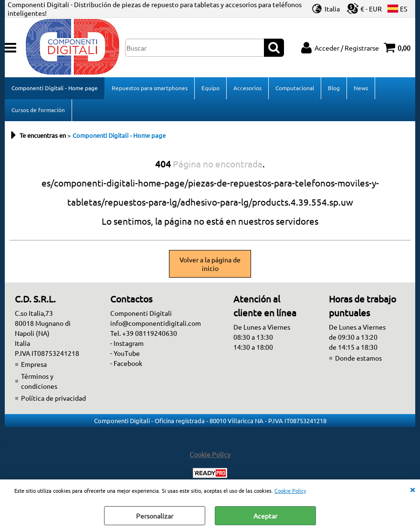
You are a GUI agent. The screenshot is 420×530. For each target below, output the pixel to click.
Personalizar (155, 516)
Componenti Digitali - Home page (55, 88)
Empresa (34, 364)
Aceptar (265, 516)
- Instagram (127, 343)
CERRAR (412, 489)
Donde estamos (358, 358)
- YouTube (125, 353)
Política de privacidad (53, 398)
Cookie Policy (290, 490)
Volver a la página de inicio (210, 264)
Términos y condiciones (39, 381)
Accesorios (247, 88)
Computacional (295, 88)
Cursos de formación (38, 110)
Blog (334, 88)
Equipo (210, 88)
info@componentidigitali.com (156, 323)
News (361, 88)
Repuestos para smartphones (150, 88)
